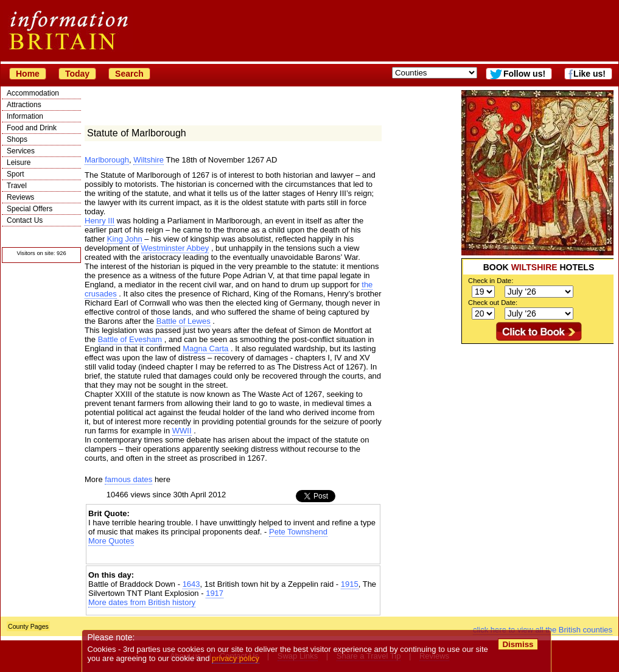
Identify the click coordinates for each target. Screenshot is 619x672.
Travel (17, 186)
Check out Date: (493, 303)
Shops (17, 139)
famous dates (128, 479)
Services (21, 151)
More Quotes (111, 541)
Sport (16, 174)
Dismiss (518, 644)
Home (28, 74)
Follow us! (524, 74)
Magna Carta (205, 348)
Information (25, 116)
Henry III (100, 221)
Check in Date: (491, 281)
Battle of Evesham (130, 339)
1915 (350, 584)
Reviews (20, 197)
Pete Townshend (298, 532)
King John (125, 239)
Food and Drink (32, 128)
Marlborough (107, 160)
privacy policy (236, 658)
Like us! (589, 74)
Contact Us (25, 220)
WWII (182, 431)
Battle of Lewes (184, 321)
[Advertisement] (233, 556)
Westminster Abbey (175, 248)
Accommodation (33, 93)
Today (77, 74)
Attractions (24, 105)
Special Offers (30, 209)
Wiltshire (149, 160)
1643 (191, 584)
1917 (215, 593)
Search (129, 74)
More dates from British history (142, 602)
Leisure (19, 163)
